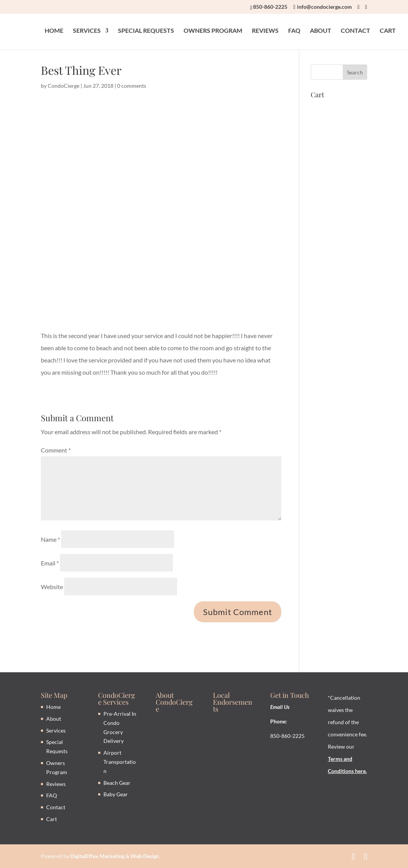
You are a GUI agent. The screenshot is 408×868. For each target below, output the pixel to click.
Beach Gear (117, 783)
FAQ (294, 31)
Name (50, 539)
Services (56, 730)
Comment (56, 450)
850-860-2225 (270, 7)
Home (53, 707)
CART (388, 31)
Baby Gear (116, 794)
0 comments (132, 86)
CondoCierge (64, 86)
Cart (52, 819)
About (54, 719)
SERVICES (87, 31)
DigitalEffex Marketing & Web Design (115, 856)
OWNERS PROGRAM (213, 31)
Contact (56, 807)
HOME (54, 31)
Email (50, 563)
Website (52, 587)
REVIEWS (265, 31)
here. (360, 771)
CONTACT (356, 31)
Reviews (56, 784)
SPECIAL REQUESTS (146, 31)
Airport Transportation (120, 762)
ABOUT (321, 31)
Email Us (280, 707)
